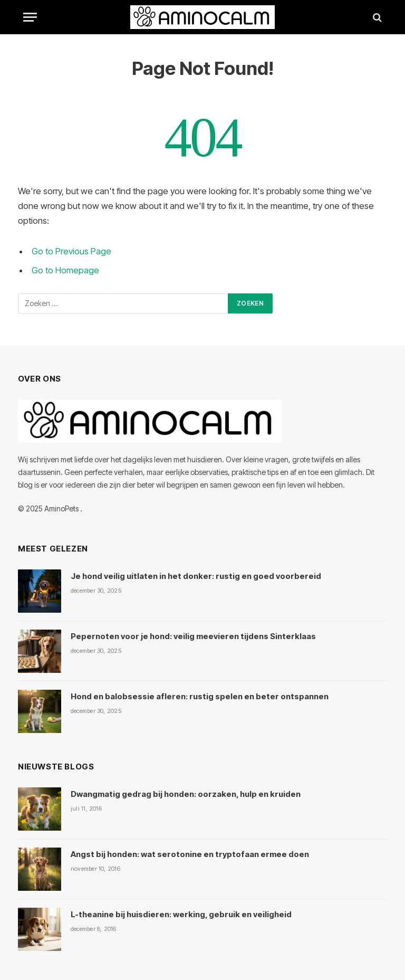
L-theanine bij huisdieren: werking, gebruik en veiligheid (181, 914)
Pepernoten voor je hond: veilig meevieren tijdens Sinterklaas (193, 636)
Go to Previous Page (71, 251)
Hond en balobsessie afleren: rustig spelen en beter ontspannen (200, 696)
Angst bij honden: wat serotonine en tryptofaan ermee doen (190, 854)
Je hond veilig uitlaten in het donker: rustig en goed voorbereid (196, 576)
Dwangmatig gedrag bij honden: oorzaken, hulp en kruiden (186, 794)
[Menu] (30, 17)
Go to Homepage (65, 270)
